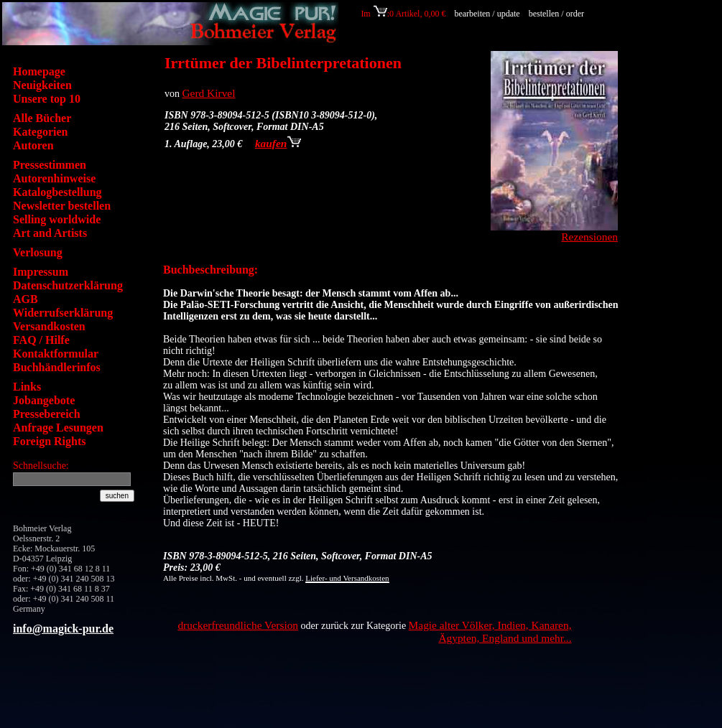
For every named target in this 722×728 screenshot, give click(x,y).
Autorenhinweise (54, 178)
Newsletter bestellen (62, 206)
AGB (26, 299)
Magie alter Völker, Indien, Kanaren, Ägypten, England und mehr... (490, 631)
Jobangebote (44, 400)
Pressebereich (47, 414)
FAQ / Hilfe (41, 340)
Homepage (39, 71)
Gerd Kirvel (209, 93)
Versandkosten (49, 326)
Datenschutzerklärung (68, 285)
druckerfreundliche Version (238, 625)
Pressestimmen (50, 165)
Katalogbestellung (57, 192)
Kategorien (40, 132)
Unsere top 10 (47, 99)
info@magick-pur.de (63, 629)
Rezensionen (589, 237)
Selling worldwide (57, 219)
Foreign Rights (49, 441)
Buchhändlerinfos (57, 367)
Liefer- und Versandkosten (347, 578)
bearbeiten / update (487, 14)
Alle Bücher (42, 118)
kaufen (278, 143)
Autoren (33, 145)
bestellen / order (557, 14)
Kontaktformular (56, 354)
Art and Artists (50, 233)
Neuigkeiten (42, 85)
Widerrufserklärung (63, 313)
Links (27, 387)
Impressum (41, 272)
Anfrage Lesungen (58, 428)
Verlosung (38, 252)
